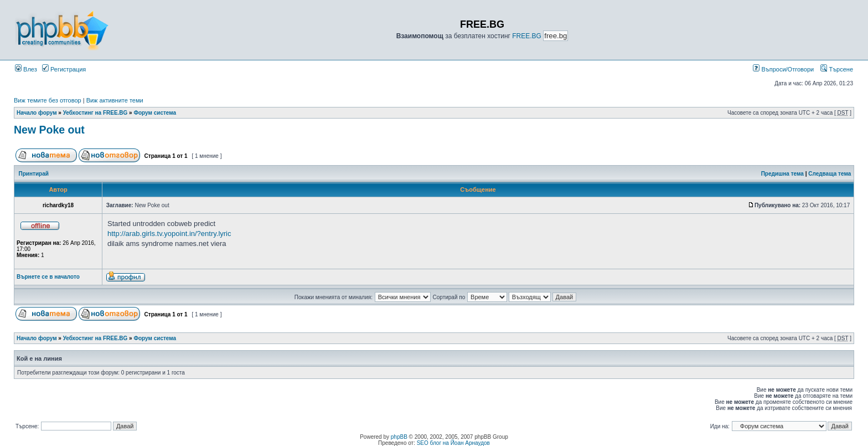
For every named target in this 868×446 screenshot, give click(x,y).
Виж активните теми (115, 100)
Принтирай (34, 174)
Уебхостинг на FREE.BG (95, 113)
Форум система (155, 113)
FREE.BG (527, 36)
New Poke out (49, 130)
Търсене (837, 69)
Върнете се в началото (48, 277)
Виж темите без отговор (48, 100)
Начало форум (37, 113)
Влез (26, 69)
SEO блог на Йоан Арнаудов (453, 443)
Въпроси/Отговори (783, 69)
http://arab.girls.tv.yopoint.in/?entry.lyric (169, 234)
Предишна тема (782, 174)
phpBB (399, 437)
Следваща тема (830, 174)
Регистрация (64, 69)
